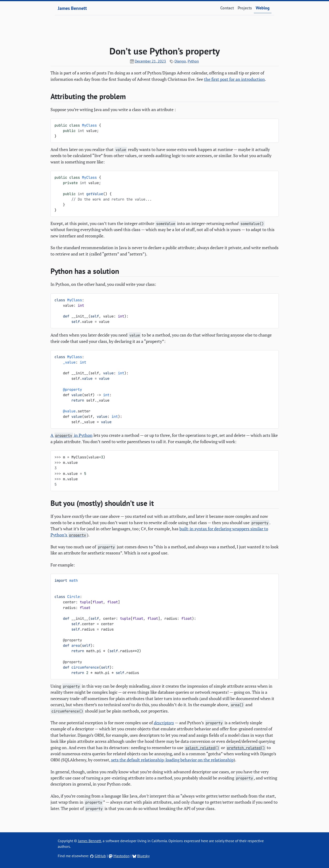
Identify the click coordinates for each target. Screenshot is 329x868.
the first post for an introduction (234, 79)
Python (193, 61)
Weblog (263, 8)
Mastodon (122, 856)
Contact (227, 8)
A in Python (72, 435)
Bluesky (143, 856)
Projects (245, 8)
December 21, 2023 (150, 61)
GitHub (100, 856)
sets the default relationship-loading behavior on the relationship (172, 760)
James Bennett (72, 8)
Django (180, 61)
